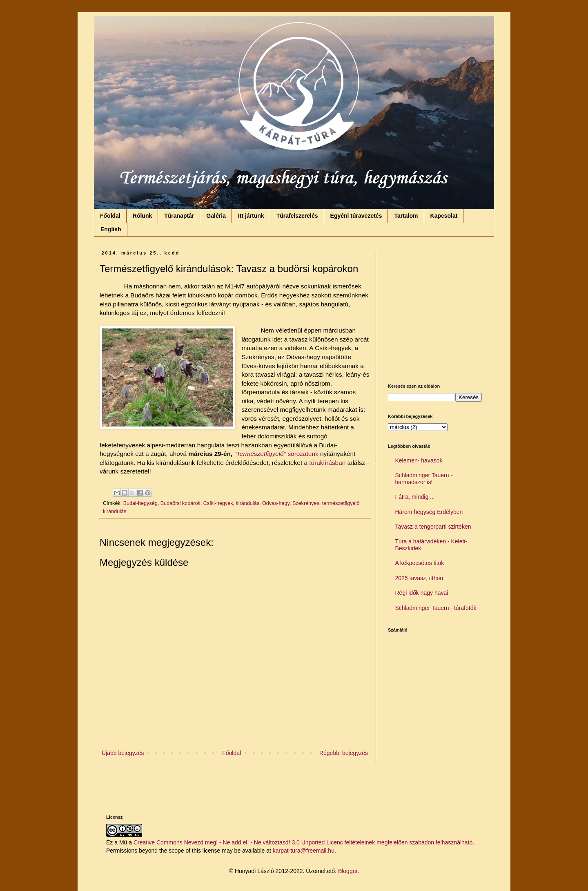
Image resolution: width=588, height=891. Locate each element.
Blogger (348, 871)
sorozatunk (303, 454)
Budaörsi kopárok (180, 503)
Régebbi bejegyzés (344, 753)
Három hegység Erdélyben (429, 512)
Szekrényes (306, 503)
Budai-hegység (140, 503)
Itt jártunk (251, 216)
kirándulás (248, 503)
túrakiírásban (326, 463)
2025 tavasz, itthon (419, 578)
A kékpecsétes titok (420, 563)
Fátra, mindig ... (415, 497)
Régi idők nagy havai (422, 593)
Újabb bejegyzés (123, 753)
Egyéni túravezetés (356, 216)
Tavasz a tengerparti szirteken (433, 527)
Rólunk (142, 216)
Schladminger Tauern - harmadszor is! (424, 479)
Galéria (216, 216)
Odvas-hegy (276, 503)
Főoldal (110, 216)
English (111, 229)
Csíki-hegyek (218, 503)
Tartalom (406, 216)
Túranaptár (179, 216)
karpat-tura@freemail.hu (304, 851)
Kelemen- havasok (419, 460)
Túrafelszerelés (297, 216)
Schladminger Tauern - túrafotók (436, 608)
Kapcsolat (444, 216)
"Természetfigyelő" (260, 454)
